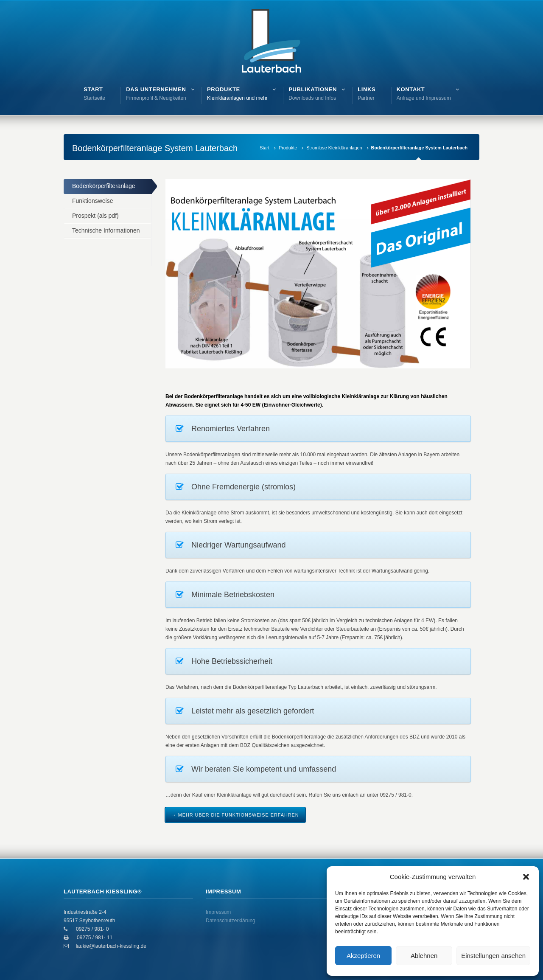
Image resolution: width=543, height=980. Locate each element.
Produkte (288, 148)
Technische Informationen (106, 230)
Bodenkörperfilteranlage (104, 186)
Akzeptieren (363, 956)
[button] (526, 877)
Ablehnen (424, 956)
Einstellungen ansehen (493, 956)
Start (265, 148)
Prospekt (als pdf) (95, 216)
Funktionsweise (93, 201)
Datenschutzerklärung (231, 921)
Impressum (218, 912)
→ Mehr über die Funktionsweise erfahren (235, 815)
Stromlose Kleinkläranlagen (334, 148)
